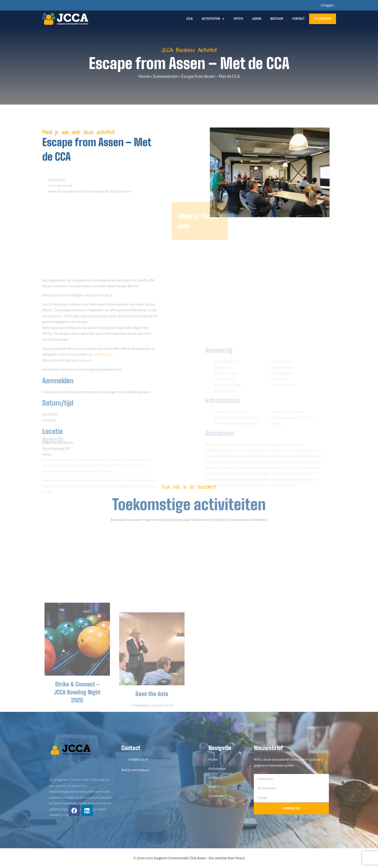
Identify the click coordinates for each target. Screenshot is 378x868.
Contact (298, 19)
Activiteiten (213, 19)
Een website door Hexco (227, 858)
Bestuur (277, 19)
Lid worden (323, 19)
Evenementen (165, 77)
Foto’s (238, 19)
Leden (257, 19)
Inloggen (327, 5)
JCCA (189, 19)
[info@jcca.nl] (124, 760)
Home (144, 77)
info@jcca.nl (103, 442)
